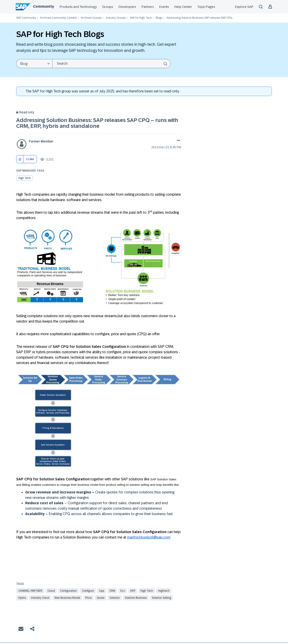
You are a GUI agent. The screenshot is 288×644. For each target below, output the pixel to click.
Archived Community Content (58, 18)
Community (44, 6)
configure (88, 591)
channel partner (30, 591)
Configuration (68, 591)
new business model (67, 598)
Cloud (51, 591)
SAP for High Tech (141, 18)
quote (101, 598)
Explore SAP (244, 7)
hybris (22, 598)
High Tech (25, 178)
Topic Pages (206, 7)
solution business (136, 598)
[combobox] (111, 64)
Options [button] (178, 141)
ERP (133, 591)
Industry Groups (116, 18)
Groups (108, 7)
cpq (102, 591)
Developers (127, 7)
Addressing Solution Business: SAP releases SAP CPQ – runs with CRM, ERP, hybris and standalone (97, 123)
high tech (147, 591)
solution (115, 598)
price (88, 598)
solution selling (161, 598)
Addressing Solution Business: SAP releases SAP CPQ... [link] (200, 18)
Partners (148, 7)
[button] (20, 159)
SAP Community (26, 18)
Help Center (183, 7)
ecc (123, 591)
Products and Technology (78, 7)
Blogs (159, 18)
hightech (164, 591)
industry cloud (40, 598)
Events (164, 7)
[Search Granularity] (34, 64)
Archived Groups (91, 18)
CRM (112, 591)
